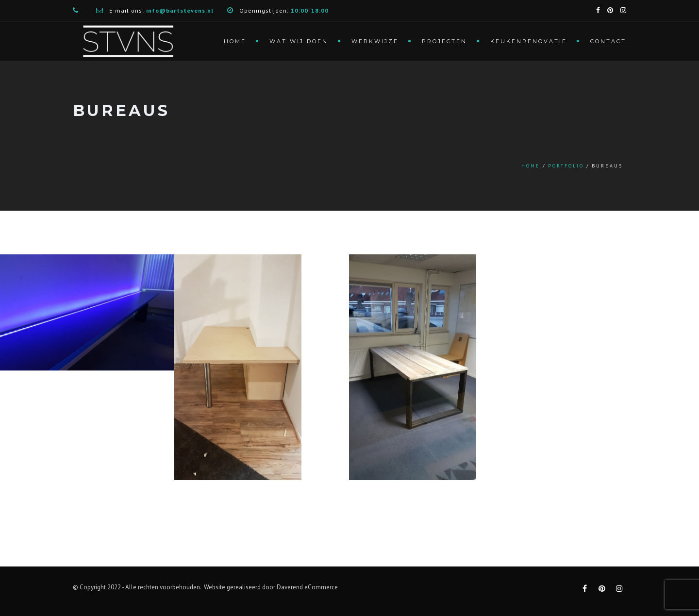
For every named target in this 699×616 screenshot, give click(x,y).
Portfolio (566, 166)
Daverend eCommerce (307, 587)
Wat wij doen (299, 41)
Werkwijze (375, 41)
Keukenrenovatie (529, 41)
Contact (608, 41)
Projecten (444, 41)
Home (235, 41)
